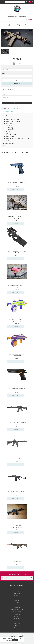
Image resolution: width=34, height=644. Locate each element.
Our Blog (17, 605)
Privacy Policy (17, 616)
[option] (17, 38)
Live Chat (20, 585)
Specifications (16, 108)
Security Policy (17, 621)
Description (6, 108)
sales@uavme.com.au (17, 628)
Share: (29, 20)
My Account (17, 594)
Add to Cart (15, 190)
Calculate (17, 103)
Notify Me (17, 84)
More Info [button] (15, 640)
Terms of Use (17, 614)
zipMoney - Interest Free (17, 609)
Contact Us (17, 607)
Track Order (17, 596)
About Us (17, 603)
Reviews (8, 111)
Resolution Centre (17, 598)
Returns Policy (17, 619)
